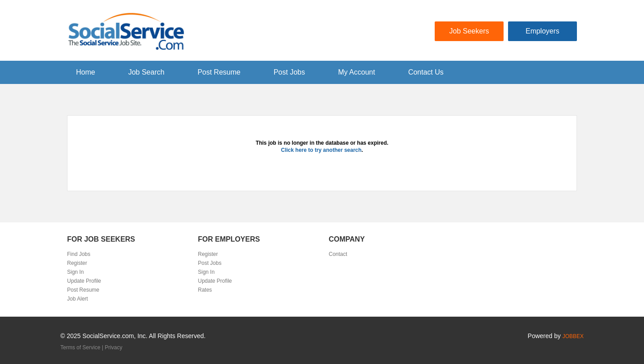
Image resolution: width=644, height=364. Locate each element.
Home (86, 72)
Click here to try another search (321, 150)
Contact (338, 254)
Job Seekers (469, 31)
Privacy (113, 347)
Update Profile (84, 281)
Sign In (75, 272)
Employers (542, 31)
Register (77, 263)
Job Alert (78, 299)
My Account (357, 72)
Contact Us (426, 72)
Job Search (146, 72)
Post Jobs (289, 72)
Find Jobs (79, 254)
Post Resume (219, 72)
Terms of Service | (83, 347)
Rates (205, 290)
